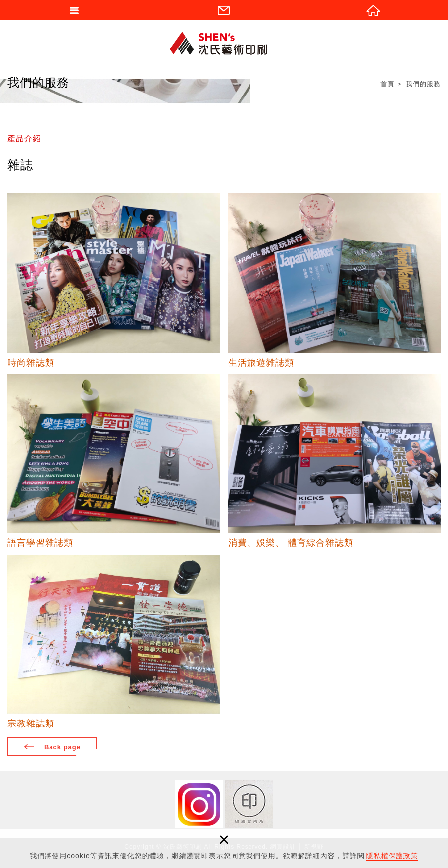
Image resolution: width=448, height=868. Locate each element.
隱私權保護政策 (392, 856)
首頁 (387, 84)
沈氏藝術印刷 (224, 43)
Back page (62, 747)
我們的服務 (423, 84)
